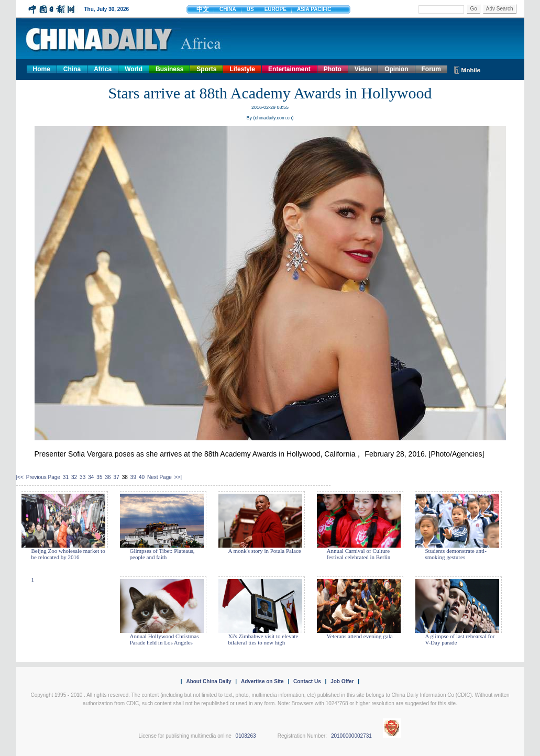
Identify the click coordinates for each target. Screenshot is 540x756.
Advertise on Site (262, 681)
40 (142, 477)
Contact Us (307, 681)
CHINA (228, 9)
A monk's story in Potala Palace (265, 551)
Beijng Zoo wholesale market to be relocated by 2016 (68, 554)
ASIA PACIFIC (314, 9)
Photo (333, 69)
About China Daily (208, 681)
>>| (178, 477)
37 (117, 477)
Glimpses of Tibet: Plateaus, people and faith (162, 554)
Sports (206, 69)
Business (169, 69)
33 (82, 477)
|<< (20, 477)
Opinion (396, 69)
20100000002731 (351, 736)
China (72, 69)
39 (133, 477)
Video (363, 69)
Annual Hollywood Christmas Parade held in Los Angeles (164, 639)
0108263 (246, 736)
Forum (431, 69)
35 (99, 477)
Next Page (159, 477)
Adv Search (500, 9)
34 (91, 477)
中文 (203, 9)
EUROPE (275, 9)
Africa (103, 69)
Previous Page (43, 477)
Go (473, 9)
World (134, 69)
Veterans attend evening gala (360, 636)
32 (74, 477)
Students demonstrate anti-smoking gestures (456, 554)
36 (108, 477)
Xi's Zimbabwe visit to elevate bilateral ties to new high (263, 639)
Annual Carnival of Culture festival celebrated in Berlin (359, 554)
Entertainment (289, 69)
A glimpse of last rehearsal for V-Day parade (460, 639)
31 (66, 477)
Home (42, 69)
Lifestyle (242, 69)
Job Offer (342, 681)
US (250, 9)
